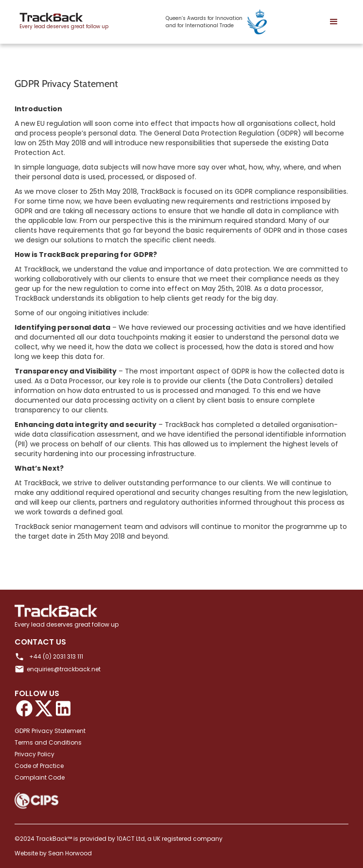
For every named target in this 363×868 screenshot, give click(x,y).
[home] (61, 22)
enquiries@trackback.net (64, 669)
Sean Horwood (70, 853)
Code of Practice (39, 766)
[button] (334, 22)
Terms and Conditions (48, 742)
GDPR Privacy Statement (50, 731)
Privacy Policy (35, 754)
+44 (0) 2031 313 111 (56, 656)
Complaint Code (40, 777)
